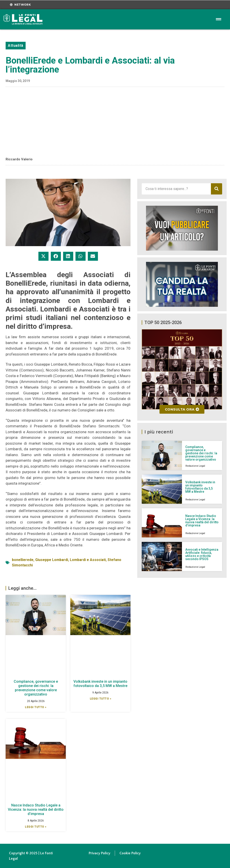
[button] (43, 256)
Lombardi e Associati (88, 560)
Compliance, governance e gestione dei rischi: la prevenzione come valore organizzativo (36, 688)
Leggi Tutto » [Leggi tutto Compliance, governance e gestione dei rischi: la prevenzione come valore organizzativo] (36, 707)
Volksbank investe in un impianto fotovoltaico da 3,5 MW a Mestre (100, 684)
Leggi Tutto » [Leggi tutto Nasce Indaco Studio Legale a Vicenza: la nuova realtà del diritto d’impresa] (36, 827)
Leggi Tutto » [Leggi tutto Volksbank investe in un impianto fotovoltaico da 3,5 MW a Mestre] (101, 699)
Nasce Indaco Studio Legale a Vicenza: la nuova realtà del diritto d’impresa (36, 809)
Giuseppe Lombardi (52, 560)
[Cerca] (217, 189)
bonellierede (23, 560)
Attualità (16, 45)
